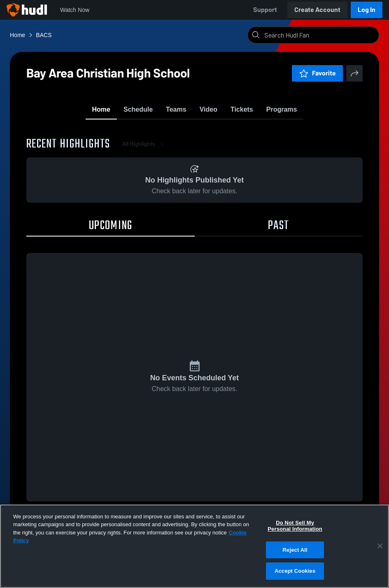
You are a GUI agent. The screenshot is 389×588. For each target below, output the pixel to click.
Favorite (317, 73)
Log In (367, 10)
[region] (194, 546)
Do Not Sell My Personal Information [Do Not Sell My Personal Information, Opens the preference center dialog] (295, 526)
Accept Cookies (295, 571)
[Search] (320, 35)
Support (265, 10)
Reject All (295, 550)
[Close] (380, 546)
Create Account (317, 10)
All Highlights (144, 148)
